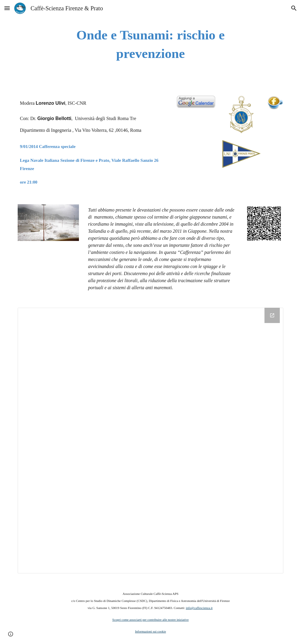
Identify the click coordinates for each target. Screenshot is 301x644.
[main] (150, 44)
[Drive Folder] (151, 441)
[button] (7, 8)
